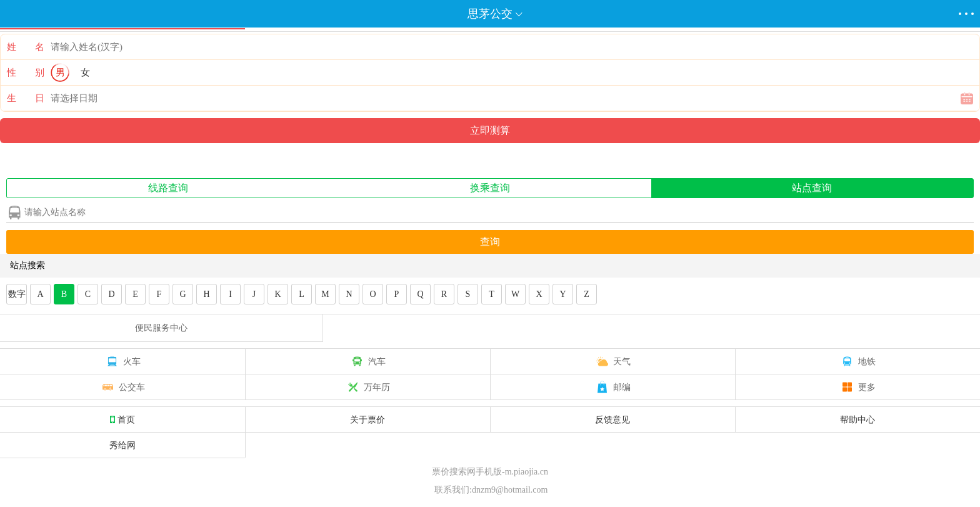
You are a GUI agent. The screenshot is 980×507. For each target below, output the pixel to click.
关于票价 (367, 419)
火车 (122, 361)
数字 (17, 294)
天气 (612, 361)
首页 (122, 419)
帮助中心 (857, 419)
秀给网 (122, 445)
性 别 (26, 73)
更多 (857, 387)
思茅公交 (490, 14)
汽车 (367, 361)
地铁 (857, 361)
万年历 (367, 387)
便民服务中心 (161, 328)
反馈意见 (612, 419)
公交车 (122, 387)
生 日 (26, 98)
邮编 (612, 387)
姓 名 (26, 47)
